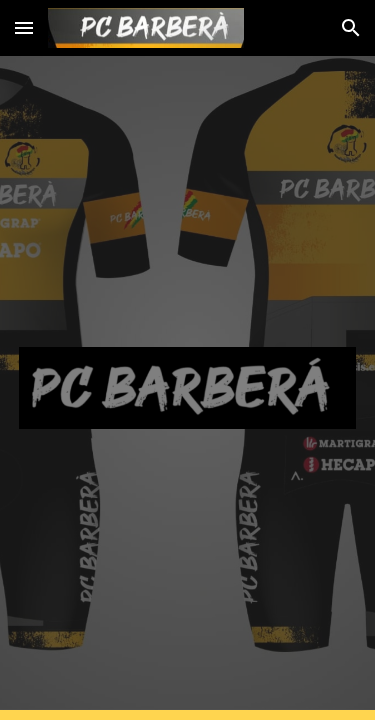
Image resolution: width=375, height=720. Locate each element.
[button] (24, 27)
